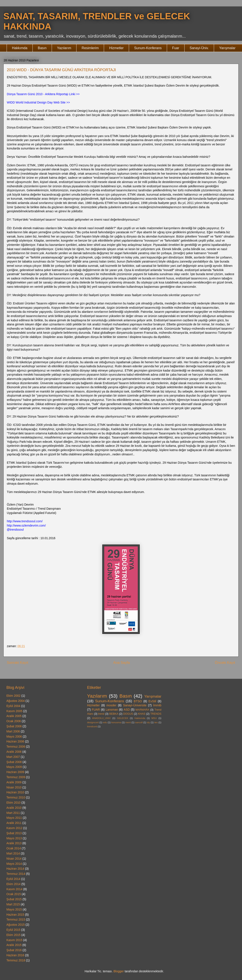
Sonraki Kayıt (18, 663)
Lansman (112, 710)
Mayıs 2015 (14, 909)
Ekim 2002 (13, 696)
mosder (111, 705)
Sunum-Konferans (148, 48)
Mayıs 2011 (14, 818)
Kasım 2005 (14, 711)
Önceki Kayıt (225, 663)
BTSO (138, 701)
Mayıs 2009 (14, 767)
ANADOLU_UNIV (101, 718)
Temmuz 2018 (16, 960)
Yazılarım (64, 48)
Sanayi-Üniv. (199, 48)
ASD (127, 710)
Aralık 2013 (14, 843)
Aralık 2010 (14, 808)
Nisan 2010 (14, 787)
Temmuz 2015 (16, 919)
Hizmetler (116, 48)
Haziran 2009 (15, 772)
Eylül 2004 (13, 706)
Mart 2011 (13, 813)
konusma (116, 722)
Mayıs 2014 (14, 864)
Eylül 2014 (13, 879)
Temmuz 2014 (16, 874)
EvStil (152, 701)
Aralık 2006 (14, 752)
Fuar (176, 48)
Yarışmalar (227, 48)
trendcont (92, 726)
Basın (42, 48)
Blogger (119, 971)
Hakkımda (20, 48)
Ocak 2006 (14, 721)
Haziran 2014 (15, 869)
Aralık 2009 (14, 782)
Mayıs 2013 (14, 838)
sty (148, 722)
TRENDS (156, 714)
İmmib (157, 705)
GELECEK (122, 718)
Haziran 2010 (15, 792)
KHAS (142, 714)
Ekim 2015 (13, 935)
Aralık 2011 (14, 823)
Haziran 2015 (15, 915)
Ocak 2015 (14, 894)
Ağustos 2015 (16, 925)
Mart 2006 (13, 731)
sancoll (139, 722)
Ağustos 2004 (16, 701)
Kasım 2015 (14, 940)
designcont (93, 722)
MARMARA (142, 710)
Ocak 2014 (14, 848)
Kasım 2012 (14, 828)
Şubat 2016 (14, 950)
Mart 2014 (13, 853)
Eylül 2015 (13, 930)
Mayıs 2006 (14, 736)
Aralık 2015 (14, 945)
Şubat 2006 (14, 726)
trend (101, 714)
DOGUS (128, 714)
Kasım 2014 (14, 889)
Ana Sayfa (121, 663)
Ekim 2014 (13, 884)
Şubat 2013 (14, 833)
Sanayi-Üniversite (135, 705)
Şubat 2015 (14, 899)
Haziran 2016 (15, 955)
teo (156, 722)
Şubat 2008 (14, 762)
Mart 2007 (13, 757)
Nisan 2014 (14, 859)
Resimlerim (90, 48)
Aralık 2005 (14, 716)
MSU (154, 718)
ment (128, 722)
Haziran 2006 (15, 741)
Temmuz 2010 (16, 797)
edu (105, 722)
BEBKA (114, 714)
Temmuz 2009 (16, 777)
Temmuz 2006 (16, 747)
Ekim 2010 (13, 803)
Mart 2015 (13, 904)
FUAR (96, 710)
